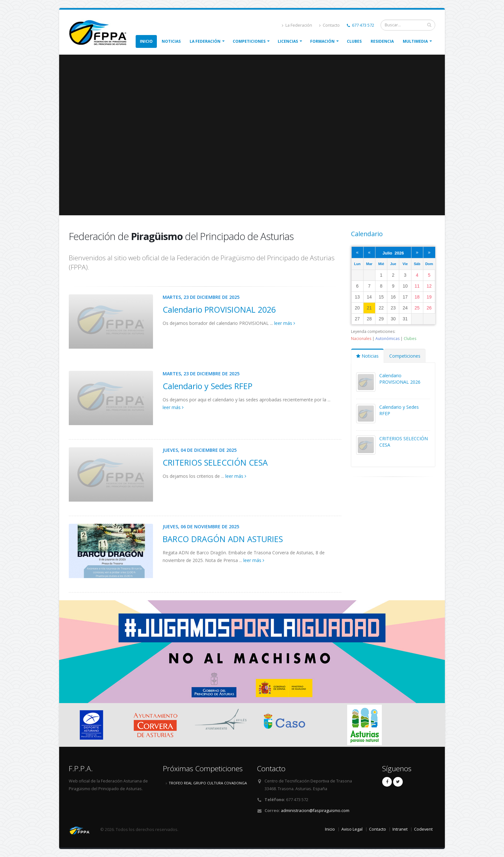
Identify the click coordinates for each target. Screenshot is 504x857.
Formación (322, 41)
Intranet (400, 829)
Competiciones (249, 41)
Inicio (146, 41)
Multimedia (415, 41)
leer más (285, 323)
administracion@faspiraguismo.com (315, 811)
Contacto (329, 25)
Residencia (382, 41)
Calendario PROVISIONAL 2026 (219, 309)
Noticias (171, 41)
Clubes (354, 41)
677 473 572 (360, 25)
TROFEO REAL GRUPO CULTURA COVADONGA (208, 783)
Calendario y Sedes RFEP (207, 386)
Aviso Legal (352, 829)
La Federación (297, 25)
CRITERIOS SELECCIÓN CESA (215, 462)
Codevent (423, 829)
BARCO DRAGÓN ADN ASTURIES (223, 539)
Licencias (288, 41)
